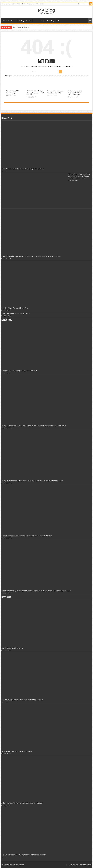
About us (4, 4)
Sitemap (89, 865)
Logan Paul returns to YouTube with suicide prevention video (23, 169)
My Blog (46, 10)
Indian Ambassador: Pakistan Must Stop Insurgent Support (75, 93)
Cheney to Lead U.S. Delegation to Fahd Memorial (19, 371)
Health (58, 21)
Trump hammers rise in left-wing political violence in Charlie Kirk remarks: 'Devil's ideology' (34, 426)
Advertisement (30, 4)
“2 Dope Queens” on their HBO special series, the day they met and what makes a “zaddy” (79, 176)
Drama (36, 21)
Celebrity (21, 21)
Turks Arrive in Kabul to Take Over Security (56, 92)
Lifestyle (42, 21)
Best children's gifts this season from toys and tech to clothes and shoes (27, 536)
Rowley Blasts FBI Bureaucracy (22, 27)
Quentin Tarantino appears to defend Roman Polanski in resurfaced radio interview (31, 256)
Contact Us (12, 4)
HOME (4, 21)
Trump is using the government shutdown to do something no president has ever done (32, 481)
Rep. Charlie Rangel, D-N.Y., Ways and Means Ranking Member (24, 855)
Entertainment (12, 21)
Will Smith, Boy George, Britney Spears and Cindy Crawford (36, 93)
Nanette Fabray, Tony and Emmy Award (15, 308)
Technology (50, 21)
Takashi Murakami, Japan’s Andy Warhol (16, 313)
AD (77, 865)
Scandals (29, 21)
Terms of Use (21, 4)
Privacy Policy (40, 4)
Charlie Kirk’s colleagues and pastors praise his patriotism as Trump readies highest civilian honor (36, 591)
